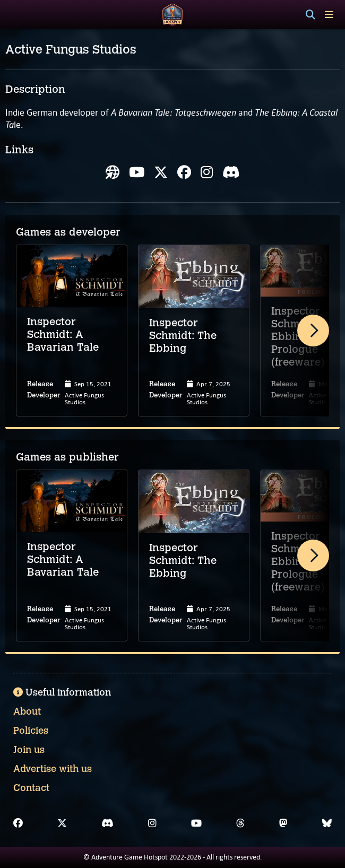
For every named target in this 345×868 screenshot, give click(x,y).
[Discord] (107, 823)
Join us (29, 750)
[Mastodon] (283, 823)
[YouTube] (196, 823)
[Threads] (240, 823)
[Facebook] (18, 823)
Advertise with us (53, 769)
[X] (62, 823)
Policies (31, 731)
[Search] (310, 15)
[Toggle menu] (329, 15)
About (27, 711)
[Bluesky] (327, 823)
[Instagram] (152, 823)
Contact (31, 788)
